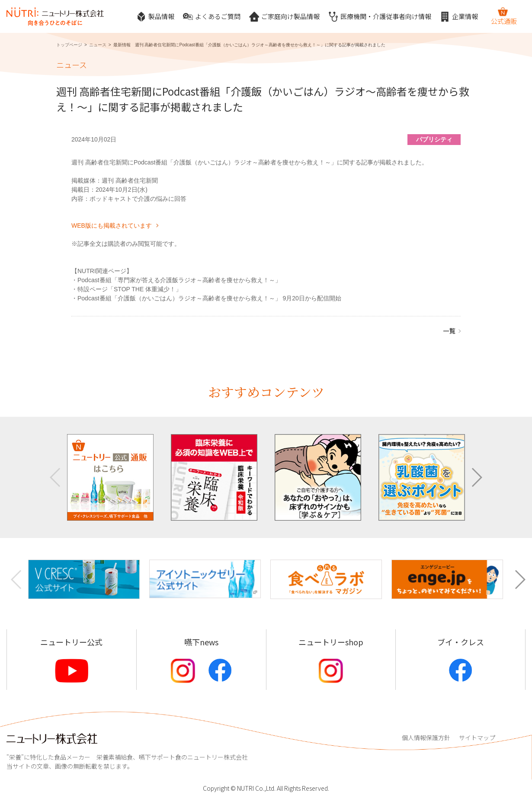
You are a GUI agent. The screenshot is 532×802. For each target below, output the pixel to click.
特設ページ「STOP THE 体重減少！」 (130, 289)
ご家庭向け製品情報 (284, 17)
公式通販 (504, 16)
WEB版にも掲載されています (112, 225)
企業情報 (459, 17)
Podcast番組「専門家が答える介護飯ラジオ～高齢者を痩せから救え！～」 (179, 280)
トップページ (69, 45)
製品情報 (155, 17)
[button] (476, 477)
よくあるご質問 (212, 17)
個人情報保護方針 (426, 738)
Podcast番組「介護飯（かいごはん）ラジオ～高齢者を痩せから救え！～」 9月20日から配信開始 (209, 298)
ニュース (98, 45)
